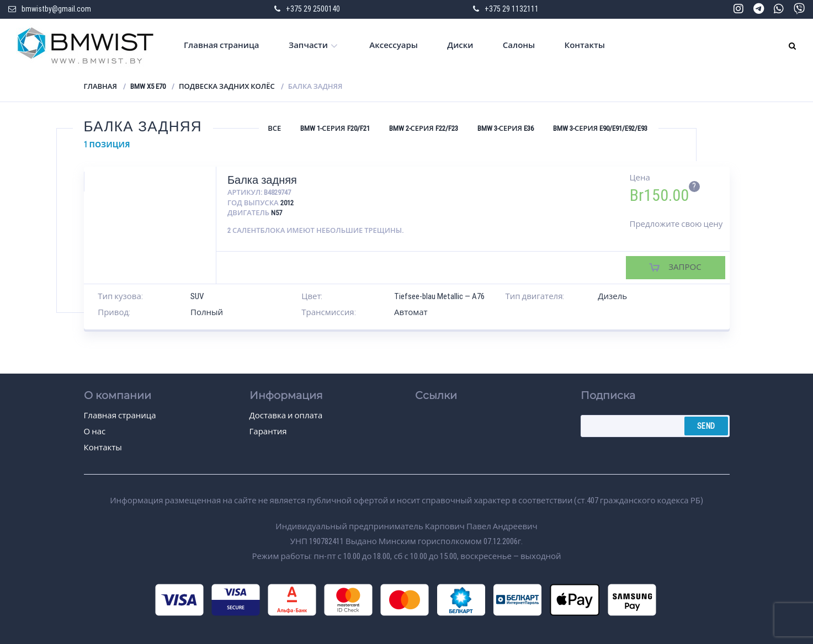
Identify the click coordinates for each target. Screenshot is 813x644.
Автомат (411, 312)
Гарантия (268, 432)
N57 (277, 213)
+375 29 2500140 (313, 9)
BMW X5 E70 (148, 86)
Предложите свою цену (676, 224)
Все (274, 128)
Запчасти (308, 45)
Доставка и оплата (286, 416)
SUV (197, 296)
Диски (460, 45)
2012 (287, 203)
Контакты (585, 45)
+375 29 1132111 (512, 9)
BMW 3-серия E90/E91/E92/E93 (600, 128)
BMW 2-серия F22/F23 (424, 128)
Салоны (519, 45)
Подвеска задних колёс (227, 86)
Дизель (612, 296)
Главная (100, 86)
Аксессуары (394, 45)
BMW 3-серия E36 (506, 128)
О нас (95, 432)
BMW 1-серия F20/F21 (335, 128)
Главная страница (222, 45)
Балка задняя (262, 180)
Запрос (685, 267)
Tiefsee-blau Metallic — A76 (439, 296)
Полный (207, 312)
